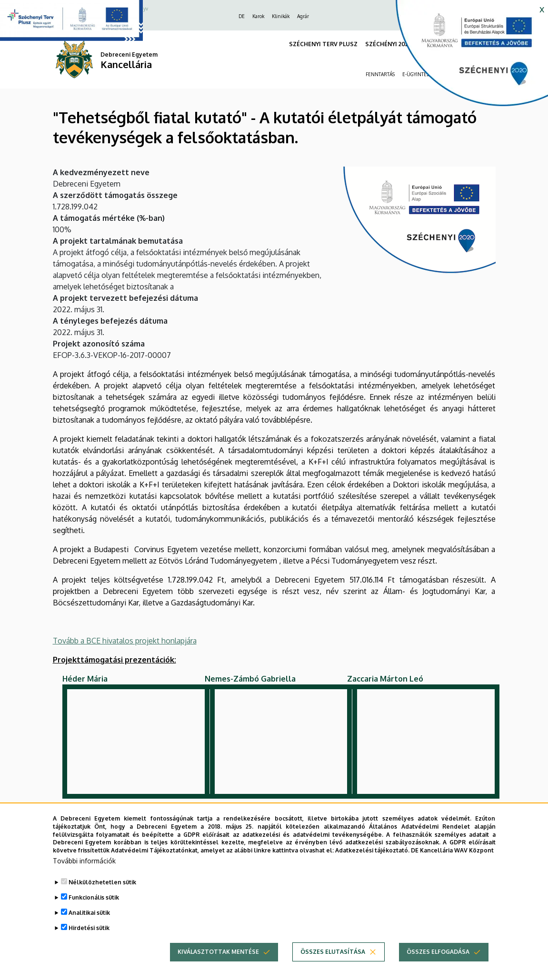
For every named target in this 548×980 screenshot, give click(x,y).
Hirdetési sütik (89, 928)
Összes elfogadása (438, 952)
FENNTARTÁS (380, 74)
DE (242, 16)
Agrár (303, 16)
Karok (258, 16)
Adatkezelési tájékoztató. (372, 850)
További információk (84, 861)
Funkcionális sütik (94, 897)
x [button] (542, 9)
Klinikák (281, 16)
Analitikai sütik (89, 913)
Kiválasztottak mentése (218, 952)
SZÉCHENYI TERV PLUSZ (323, 44)
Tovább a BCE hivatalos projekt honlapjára (125, 641)
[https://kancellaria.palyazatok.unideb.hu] (465, 57)
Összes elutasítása (333, 952)
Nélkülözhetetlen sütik (102, 882)
